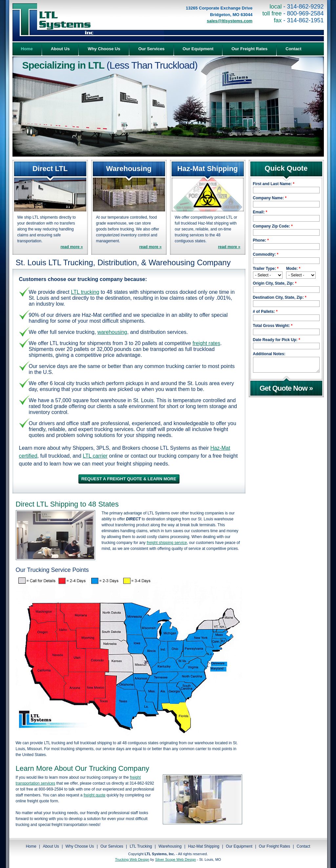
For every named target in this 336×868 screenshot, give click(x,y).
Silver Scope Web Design (176, 859)
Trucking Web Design (132, 859)
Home (31, 846)
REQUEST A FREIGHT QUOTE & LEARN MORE (129, 479)
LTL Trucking (141, 846)
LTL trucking (85, 292)
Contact (303, 846)
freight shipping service (167, 543)
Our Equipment (239, 846)
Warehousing (170, 846)
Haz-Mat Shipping (204, 846)
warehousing (112, 332)
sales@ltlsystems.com (230, 21)
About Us (51, 846)
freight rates (206, 343)
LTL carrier (95, 456)
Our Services (112, 846)
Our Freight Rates (274, 846)
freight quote (95, 795)
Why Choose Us (80, 846)
